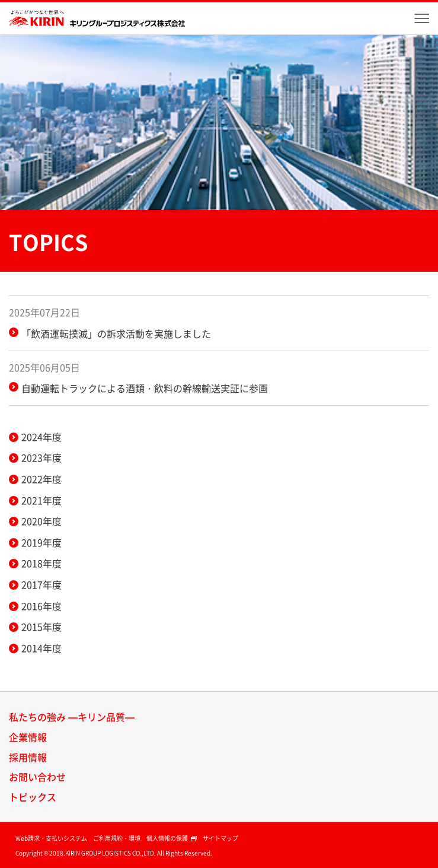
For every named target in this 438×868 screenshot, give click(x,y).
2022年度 (41, 479)
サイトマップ (220, 838)
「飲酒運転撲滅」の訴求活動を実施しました (116, 333)
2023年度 (41, 457)
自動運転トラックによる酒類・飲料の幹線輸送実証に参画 (145, 388)
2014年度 (41, 648)
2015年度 (41, 627)
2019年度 (41, 542)
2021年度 (41, 500)
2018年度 (41, 563)
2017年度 (41, 584)
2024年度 (41, 437)
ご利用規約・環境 (117, 838)
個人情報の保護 (172, 838)
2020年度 (41, 521)
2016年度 (41, 606)
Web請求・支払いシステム (51, 838)
